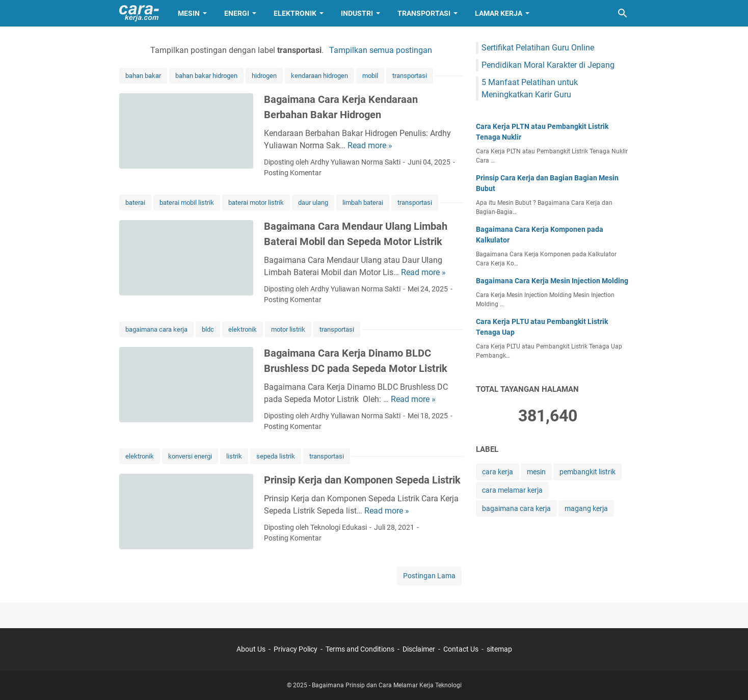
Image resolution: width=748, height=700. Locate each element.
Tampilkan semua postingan (381, 50)
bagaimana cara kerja (156, 329)
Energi (237, 13)
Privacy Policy (296, 649)
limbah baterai (363, 203)
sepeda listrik (276, 456)
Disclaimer (419, 649)
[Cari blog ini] (623, 13)
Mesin (189, 13)
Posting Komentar (293, 173)
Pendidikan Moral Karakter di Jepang (548, 65)
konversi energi (190, 456)
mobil (370, 76)
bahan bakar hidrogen (206, 76)
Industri (357, 13)
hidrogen (264, 76)
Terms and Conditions (360, 649)
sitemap (499, 649)
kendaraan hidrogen (319, 76)
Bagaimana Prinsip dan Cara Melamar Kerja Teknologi (387, 685)
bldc (208, 329)
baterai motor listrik (256, 203)
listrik (234, 456)
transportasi (410, 76)
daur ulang (313, 203)
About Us (251, 649)
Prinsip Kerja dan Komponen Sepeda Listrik (362, 480)
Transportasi (424, 13)
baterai (135, 203)
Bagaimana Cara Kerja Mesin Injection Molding (552, 281)
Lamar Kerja (499, 13)
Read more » (370, 145)
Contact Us (461, 649)
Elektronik (295, 13)
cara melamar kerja (512, 490)
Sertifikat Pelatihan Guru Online (538, 48)
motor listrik (288, 329)
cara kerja (498, 472)
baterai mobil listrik (187, 203)
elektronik (243, 329)
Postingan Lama (429, 576)
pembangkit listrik (587, 472)
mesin (536, 472)
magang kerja (586, 508)
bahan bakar (143, 76)
